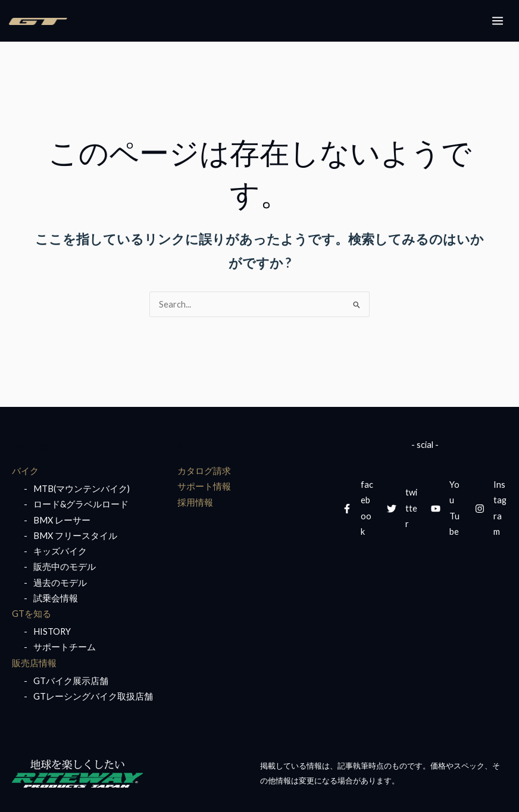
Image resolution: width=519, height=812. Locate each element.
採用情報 (195, 502)
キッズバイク (60, 551)
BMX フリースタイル (75, 536)
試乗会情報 (56, 598)
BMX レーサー (62, 520)
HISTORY (52, 631)
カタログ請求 (204, 471)
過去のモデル (60, 583)
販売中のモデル (65, 567)
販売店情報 (34, 663)
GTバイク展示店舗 (71, 681)
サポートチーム (65, 647)
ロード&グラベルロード (81, 504)
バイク (25, 471)
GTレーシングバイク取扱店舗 (93, 696)
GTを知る (32, 614)
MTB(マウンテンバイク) (82, 489)
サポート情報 (204, 486)
